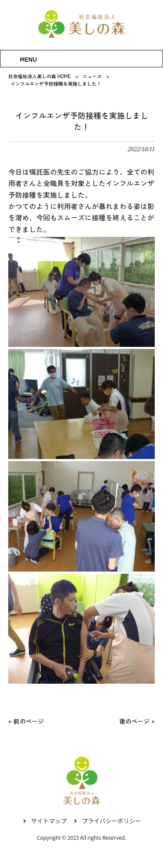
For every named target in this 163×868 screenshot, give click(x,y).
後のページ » (137, 721)
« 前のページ (26, 721)
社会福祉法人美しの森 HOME (40, 76)
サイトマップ (48, 821)
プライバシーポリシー (112, 821)
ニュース (92, 76)
